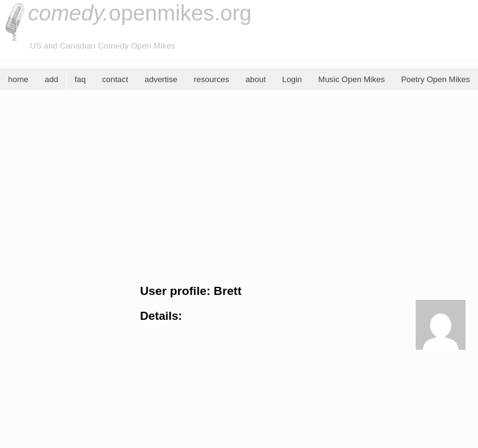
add (52, 79)
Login (292, 79)
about (255, 79)
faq (80, 79)
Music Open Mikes (351, 79)
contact (115, 79)
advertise (161, 79)
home (18, 79)
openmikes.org (140, 13)
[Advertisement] (239, 187)
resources (211, 79)
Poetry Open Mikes (435, 79)
